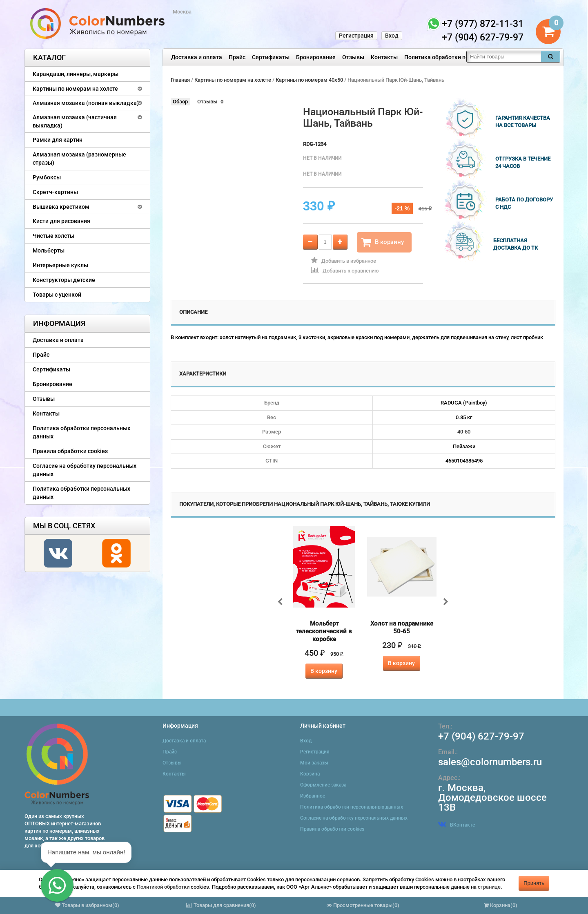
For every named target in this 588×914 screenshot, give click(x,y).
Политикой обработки (163, 887)
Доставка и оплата (197, 57)
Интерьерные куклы (60, 265)
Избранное (313, 796)
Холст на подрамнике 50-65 (402, 627)
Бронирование (316, 57)
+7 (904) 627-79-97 (481, 736)
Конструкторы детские (64, 280)
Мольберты (49, 250)
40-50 (464, 432)
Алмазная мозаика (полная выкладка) (86, 103)
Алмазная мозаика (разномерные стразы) (79, 159)
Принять (534, 883)
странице (489, 887)
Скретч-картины (55, 192)
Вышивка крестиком (61, 207)
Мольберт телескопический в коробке (324, 631)
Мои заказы (314, 763)
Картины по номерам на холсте (75, 89)
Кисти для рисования (61, 221)
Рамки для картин (58, 140)
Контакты (384, 57)
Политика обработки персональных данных (464, 57)
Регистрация (356, 36)
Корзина (310, 774)
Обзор (180, 102)
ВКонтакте (457, 825)
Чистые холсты (53, 236)
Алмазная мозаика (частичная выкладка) (75, 121)
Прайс (237, 57)
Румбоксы (47, 177)
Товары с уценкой (57, 295)
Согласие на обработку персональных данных (85, 470)
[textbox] (504, 57)
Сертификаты (271, 57)
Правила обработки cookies (70, 451)
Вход (392, 36)
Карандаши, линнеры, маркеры (76, 74)
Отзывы (353, 57)
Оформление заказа (323, 785)
